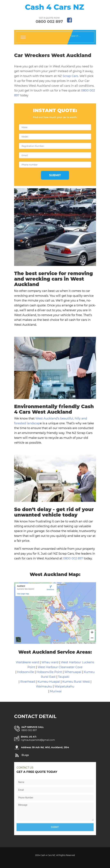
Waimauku (44, 686)
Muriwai (56, 691)
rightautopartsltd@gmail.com (38, 740)
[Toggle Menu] (23, 37)
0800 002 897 (49, 22)
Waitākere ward (27, 662)
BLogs (25, 755)
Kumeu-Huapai (49, 682)
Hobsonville (26, 672)
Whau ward (50, 662)
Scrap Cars (70, 76)
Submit (55, 175)
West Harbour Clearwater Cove (60, 667)
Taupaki (64, 677)
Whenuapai (73, 672)
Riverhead (28, 682)
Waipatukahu (64, 686)
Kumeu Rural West (76, 682)
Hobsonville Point (50, 672)
